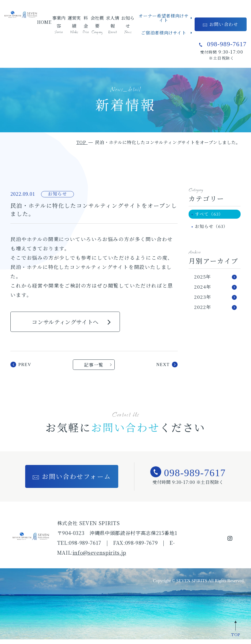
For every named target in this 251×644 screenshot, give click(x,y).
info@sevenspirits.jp (99, 557)
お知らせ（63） (213, 228)
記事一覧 (94, 369)
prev (25, 369)
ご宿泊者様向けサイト (164, 33)
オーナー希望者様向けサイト (164, 18)
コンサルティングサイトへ (65, 323)
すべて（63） (211, 214)
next (163, 369)
